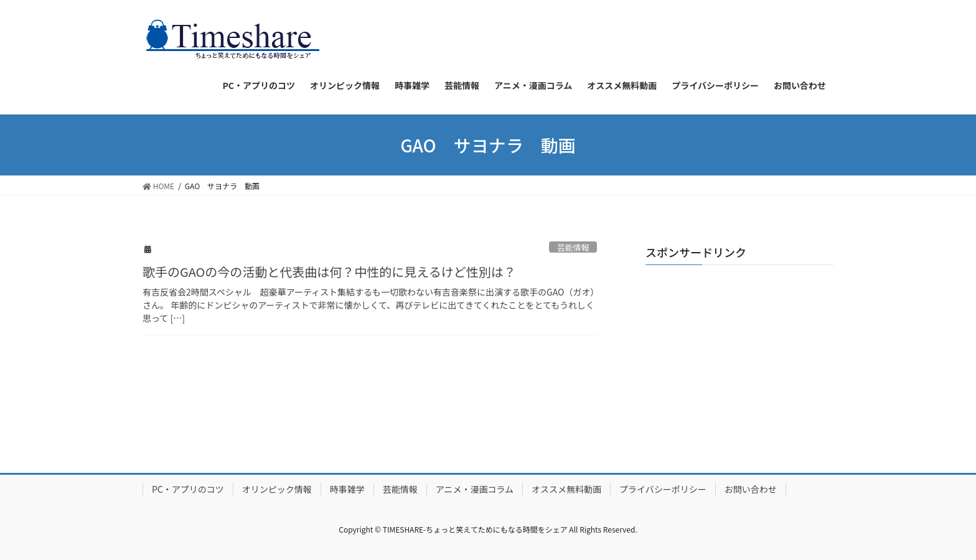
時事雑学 (347, 489)
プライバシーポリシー (663, 489)
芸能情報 (573, 247)
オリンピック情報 (277, 489)
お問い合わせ (751, 489)
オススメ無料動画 (566, 489)
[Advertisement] (739, 352)
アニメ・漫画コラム (475, 489)
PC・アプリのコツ (188, 489)
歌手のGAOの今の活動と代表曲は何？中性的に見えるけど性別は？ (329, 272)
